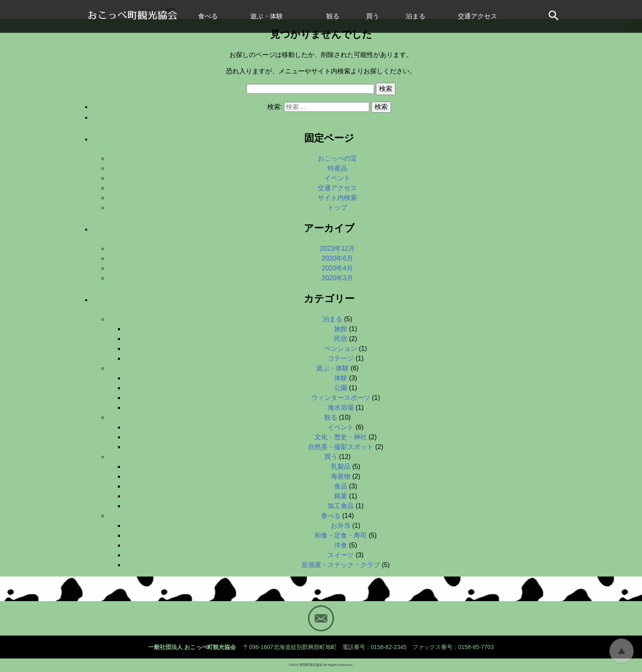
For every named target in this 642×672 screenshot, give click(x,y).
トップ (337, 208)
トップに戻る (622, 651)
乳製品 (341, 467)
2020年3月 (338, 278)
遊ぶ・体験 (267, 16)
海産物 (341, 476)
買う (373, 16)
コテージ (341, 358)
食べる (208, 16)
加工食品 (341, 506)
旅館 (341, 329)
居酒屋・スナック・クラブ (341, 565)
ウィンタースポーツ (341, 398)
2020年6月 (338, 258)
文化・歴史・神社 (341, 437)
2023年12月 (337, 249)
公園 (341, 388)
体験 (341, 378)
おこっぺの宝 (337, 158)
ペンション (341, 348)
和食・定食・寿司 (341, 535)
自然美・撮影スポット (341, 447)
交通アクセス (477, 16)
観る (333, 16)
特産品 (337, 168)
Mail (321, 618)
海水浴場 (341, 408)
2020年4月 (338, 268)
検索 (386, 89)
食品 (341, 486)
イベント (337, 178)
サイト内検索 (554, 16)
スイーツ (341, 555)
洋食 (341, 545)
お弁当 (341, 526)
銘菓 (341, 496)
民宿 (341, 339)
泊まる (416, 16)
